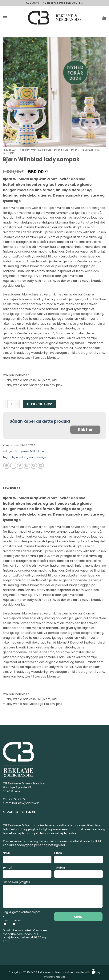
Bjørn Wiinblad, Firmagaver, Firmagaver (50, 150)
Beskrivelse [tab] (11, 488)
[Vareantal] (11, 404)
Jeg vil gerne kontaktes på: (21, 912)
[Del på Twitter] (20, 466)
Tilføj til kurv (39, 404)
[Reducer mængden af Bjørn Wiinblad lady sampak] (5, 404)
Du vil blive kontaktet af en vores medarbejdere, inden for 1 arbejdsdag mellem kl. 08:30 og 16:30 (25, 936)
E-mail (27, 873)
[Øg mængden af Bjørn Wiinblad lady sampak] (17, 404)
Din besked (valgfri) (53, 895)
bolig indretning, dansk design (27, 457)
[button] (5, 18)
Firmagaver (11, 150)
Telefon (79, 873)
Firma (79, 858)
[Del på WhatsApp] (6, 466)
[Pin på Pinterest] (34, 466)
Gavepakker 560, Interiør (30, 451)
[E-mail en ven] (27, 466)
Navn (27, 858)
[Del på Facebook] (13, 466)
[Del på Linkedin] (41, 466)
